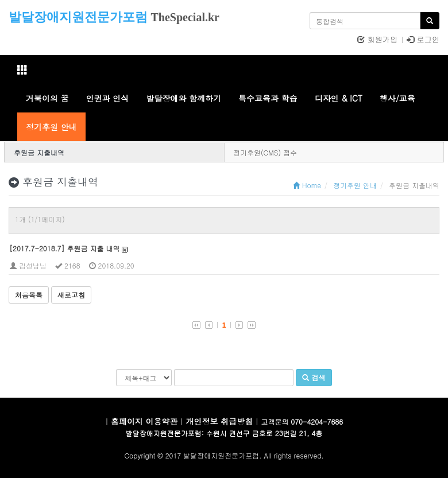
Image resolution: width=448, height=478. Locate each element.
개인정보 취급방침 (220, 421)
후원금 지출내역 (39, 152)
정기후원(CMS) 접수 (265, 152)
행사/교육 (397, 98)
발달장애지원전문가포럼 (78, 17)
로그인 (423, 39)
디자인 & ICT (339, 98)
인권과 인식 (108, 98)
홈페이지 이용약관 (144, 421)
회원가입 (377, 39)
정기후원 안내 (51, 127)
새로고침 (71, 295)
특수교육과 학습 (268, 98)
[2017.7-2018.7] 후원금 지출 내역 (64, 248)
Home (307, 185)
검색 (314, 377)
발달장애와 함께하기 (184, 98)
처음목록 (29, 295)
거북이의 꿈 (47, 98)
